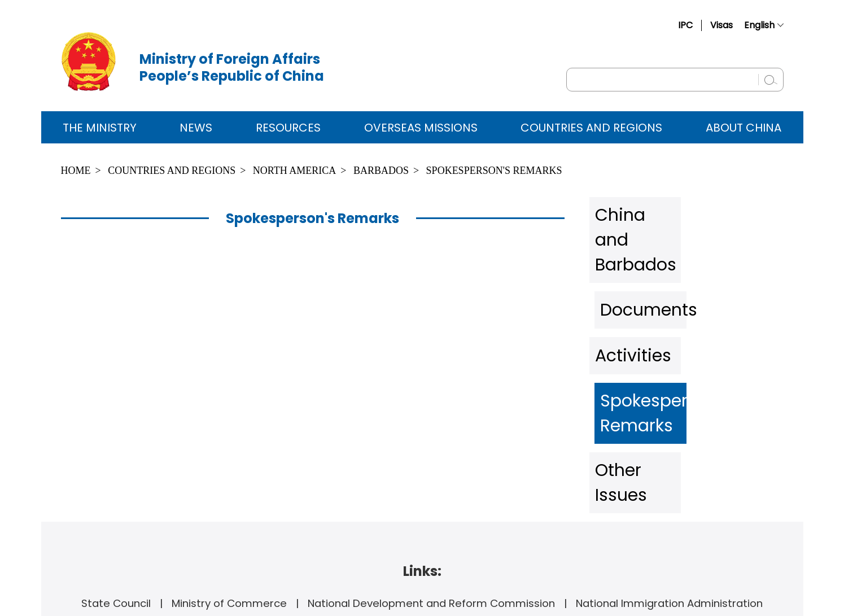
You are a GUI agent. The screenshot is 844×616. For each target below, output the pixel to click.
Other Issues (639, 358)
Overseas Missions (421, 128)
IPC (685, 25)
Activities (628, 285)
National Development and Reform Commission (431, 462)
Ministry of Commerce (229, 462)
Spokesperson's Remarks (494, 171)
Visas (721, 25)
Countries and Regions (591, 128)
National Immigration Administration (669, 462)
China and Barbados (663, 211)
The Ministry (100, 128)
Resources (288, 128)
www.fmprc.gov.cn (446, 501)
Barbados (381, 171)
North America (294, 171)
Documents (637, 248)
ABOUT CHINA (744, 128)
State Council (116, 462)
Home (76, 171)
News (196, 128)
